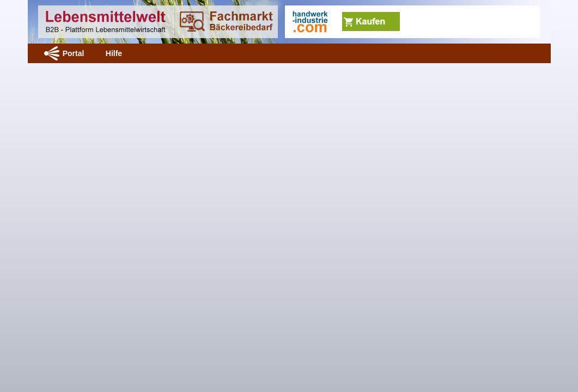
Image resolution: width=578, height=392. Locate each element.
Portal (74, 53)
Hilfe (114, 53)
